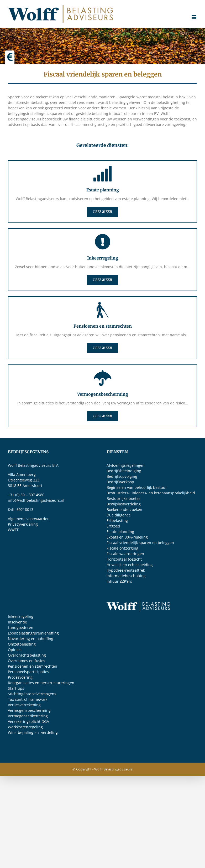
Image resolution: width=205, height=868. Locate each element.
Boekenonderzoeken (124, 509)
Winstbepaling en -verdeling (33, 732)
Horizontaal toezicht (124, 559)
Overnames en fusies (27, 661)
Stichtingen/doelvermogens (32, 694)
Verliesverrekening (24, 705)
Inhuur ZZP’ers (119, 581)
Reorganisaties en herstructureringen (41, 683)
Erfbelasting (117, 521)
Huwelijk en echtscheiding (130, 565)
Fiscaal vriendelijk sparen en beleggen (140, 543)
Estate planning (120, 532)
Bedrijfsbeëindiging (124, 471)
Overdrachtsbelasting (27, 655)
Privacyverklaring (23, 524)
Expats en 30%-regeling (127, 537)
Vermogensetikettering (28, 716)
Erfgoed (113, 526)
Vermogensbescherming (29, 710)
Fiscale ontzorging (122, 548)
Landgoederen (21, 628)
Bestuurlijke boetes (123, 498)
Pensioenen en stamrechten (33, 666)
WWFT (13, 530)
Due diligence (119, 515)
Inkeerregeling (21, 616)
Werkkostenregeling (25, 727)
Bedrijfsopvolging (122, 476)
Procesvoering (20, 677)
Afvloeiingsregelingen (126, 465)
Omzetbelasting (22, 644)
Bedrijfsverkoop (120, 482)
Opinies (15, 650)
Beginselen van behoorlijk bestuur (137, 487)
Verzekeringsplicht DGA (28, 721)
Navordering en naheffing (31, 639)
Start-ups (16, 688)
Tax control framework (28, 699)
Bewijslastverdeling (124, 504)
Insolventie (17, 622)
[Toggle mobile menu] (194, 17)
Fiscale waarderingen (125, 554)
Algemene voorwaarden (29, 519)
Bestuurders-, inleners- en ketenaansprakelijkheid (151, 493)
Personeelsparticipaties (28, 672)
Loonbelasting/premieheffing (33, 633)
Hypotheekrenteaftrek (126, 570)
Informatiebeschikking (126, 576)
